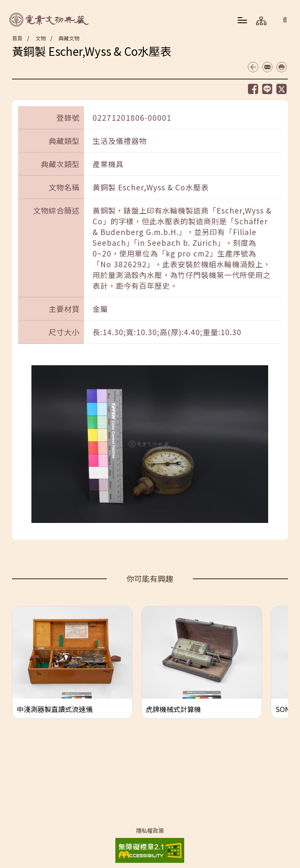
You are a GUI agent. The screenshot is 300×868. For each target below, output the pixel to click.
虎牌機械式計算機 (173, 709)
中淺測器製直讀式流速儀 (55, 709)
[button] (285, 20)
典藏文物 (69, 38)
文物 (40, 38)
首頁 (17, 38)
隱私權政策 (150, 831)
